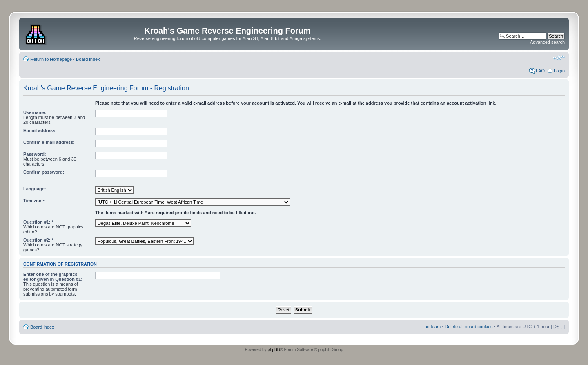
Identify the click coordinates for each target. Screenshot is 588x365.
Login (559, 71)
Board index (88, 59)
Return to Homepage (51, 59)
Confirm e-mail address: (49, 142)
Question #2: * (38, 240)
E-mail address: (40, 130)
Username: (35, 112)
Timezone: (34, 201)
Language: (35, 189)
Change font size (559, 58)
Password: (35, 154)
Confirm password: (44, 172)
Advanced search (547, 42)
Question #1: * (38, 222)
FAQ (540, 71)
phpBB (274, 350)
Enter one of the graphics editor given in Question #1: (53, 277)
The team (431, 327)
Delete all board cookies (469, 327)
